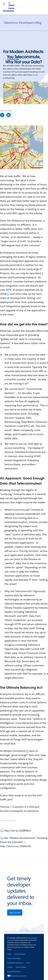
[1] (8, 294)
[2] (27, 751)
